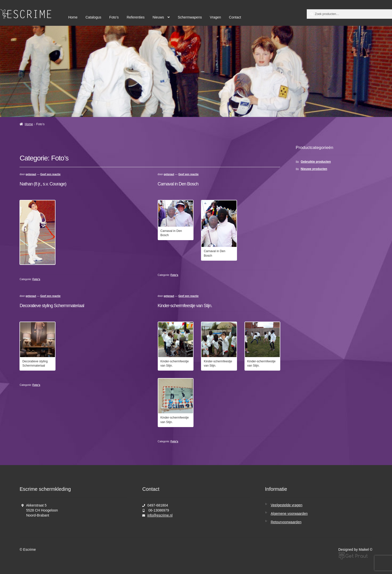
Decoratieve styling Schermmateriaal (52, 306)
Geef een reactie (50, 174)
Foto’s (114, 17)
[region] (196, 71)
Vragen (215, 17)
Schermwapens (190, 17)
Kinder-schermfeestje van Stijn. (185, 306)
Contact (235, 17)
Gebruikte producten (316, 162)
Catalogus (93, 17)
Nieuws (158, 17)
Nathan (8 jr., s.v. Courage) (43, 184)
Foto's (36, 279)
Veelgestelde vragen (287, 505)
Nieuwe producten (314, 169)
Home (73, 17)
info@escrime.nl (160, 515)
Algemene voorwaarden (289, 514)
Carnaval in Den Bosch (178, 184)
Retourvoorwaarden (286, 522)
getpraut (31, 174)
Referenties (136, 17)
